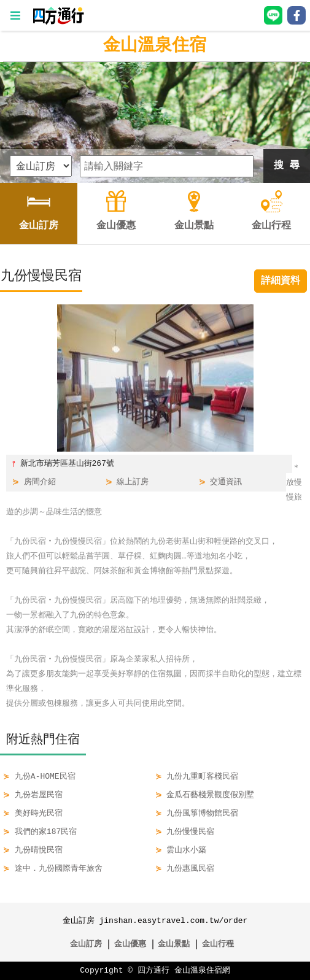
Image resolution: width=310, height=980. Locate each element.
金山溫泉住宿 (155, 46)
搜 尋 (287, 166)
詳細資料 (281, 281)
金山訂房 (86, 944)
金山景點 (174, 944)
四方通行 (153, 971)
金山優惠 (130, 944)
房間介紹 (40, 482)
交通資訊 (226, 482)
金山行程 (218, 944)
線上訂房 (133, 482)
